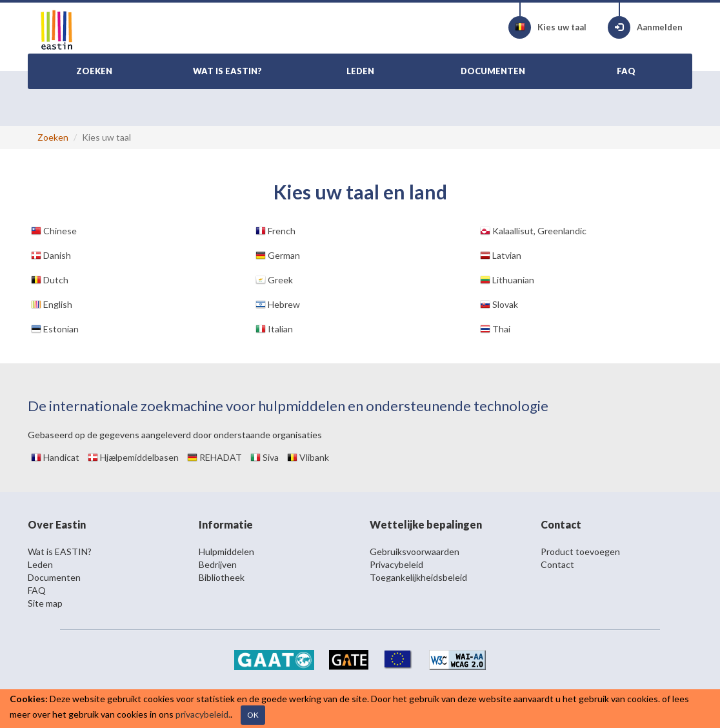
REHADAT (215, 457)
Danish (51, 255)
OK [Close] (253, 715)
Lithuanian (507, 280)
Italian (274, 329)
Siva (265, 457)
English (52, 304)
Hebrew (278, 304)
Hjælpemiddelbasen (133, 457)
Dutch (50, 280)
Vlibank (308, 457)
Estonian (55, 329)
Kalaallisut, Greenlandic (533, 231)
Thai (495, 329)
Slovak (499, 304)
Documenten (54, 577)
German (278, 255)
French (275, 231)
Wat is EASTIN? (60, 551)
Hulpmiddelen (226, 551)
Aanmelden (645, 27)
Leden (40, 564)
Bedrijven (218, 564)
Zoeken (53, 137)
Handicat (55, 457)
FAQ (37, 590)
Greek (274, 280)
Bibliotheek (222, 577)
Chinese (54, 231)
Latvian (501, 255)
